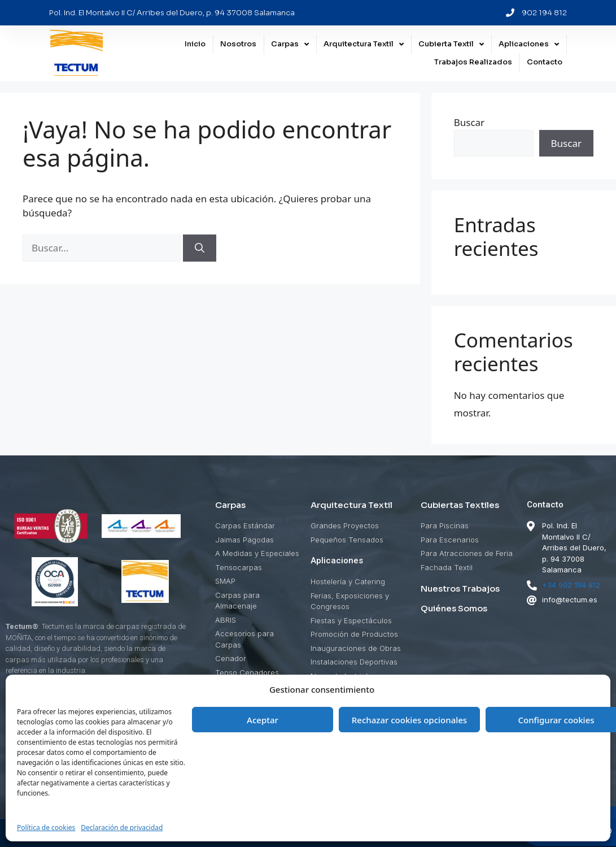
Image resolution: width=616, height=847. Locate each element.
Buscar (469, 122)
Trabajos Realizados (473, 63)
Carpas (290, 46)
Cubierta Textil (451, 46)
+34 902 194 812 (571, 585)
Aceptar (263, 720)
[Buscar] (200, 248)
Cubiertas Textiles (460, 505)
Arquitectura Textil (364, 46)
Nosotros (238, 45)
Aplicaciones (529, 46)
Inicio (195, 45)
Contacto (545, 63)
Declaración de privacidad (122, 828)
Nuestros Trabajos (460, 588)
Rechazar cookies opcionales (409, 720)
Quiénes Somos (454, 608)
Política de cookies (46, 828)
